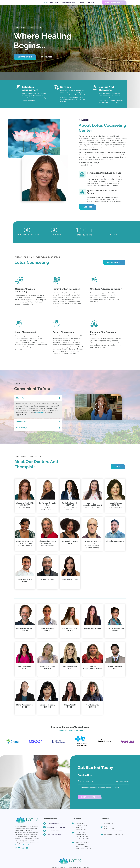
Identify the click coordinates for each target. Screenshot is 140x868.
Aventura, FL (21, 425)
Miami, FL (20, 402)
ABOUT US (54, 5)
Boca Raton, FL (22, 431)
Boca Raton (32, 847)
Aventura (23, 847)
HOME (45, 4)
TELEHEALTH (82, 4)
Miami (17, 847)
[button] (38, 402)
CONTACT (92, 4)
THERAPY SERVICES (68, 5)
